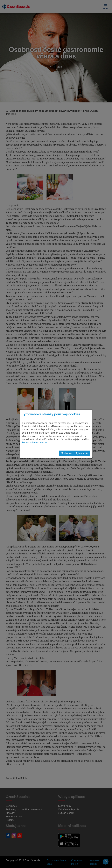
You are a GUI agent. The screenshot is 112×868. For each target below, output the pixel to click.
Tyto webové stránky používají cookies (51, 414)
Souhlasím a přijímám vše (75, 453)
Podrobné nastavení (34, 443)
